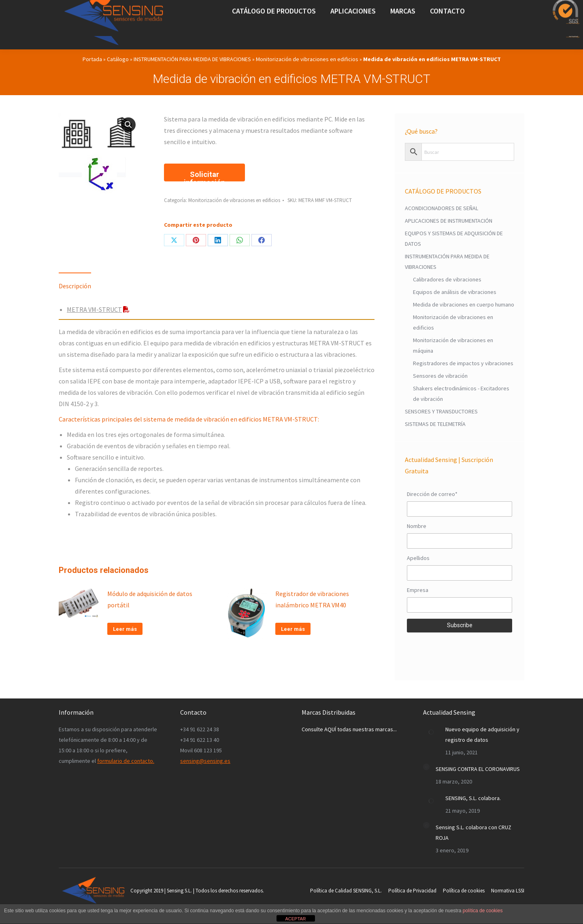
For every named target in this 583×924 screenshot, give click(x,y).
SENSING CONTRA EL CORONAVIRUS (478, 769)
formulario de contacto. (126, 761)
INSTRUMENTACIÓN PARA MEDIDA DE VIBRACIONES (192, 59)
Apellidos (418, 558)
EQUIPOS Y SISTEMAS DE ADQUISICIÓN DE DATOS (454, 238)
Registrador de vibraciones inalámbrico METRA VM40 (312, 599)
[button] (128, 125)
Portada (92, 59)
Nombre (417, 526)
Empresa (418, 590)
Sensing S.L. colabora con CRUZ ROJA (473, 832)
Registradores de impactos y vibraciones (463, 363)
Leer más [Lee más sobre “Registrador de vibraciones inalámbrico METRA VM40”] (293, 629)
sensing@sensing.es (205, 761)
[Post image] (431, 732)
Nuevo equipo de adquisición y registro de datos (482, 735)
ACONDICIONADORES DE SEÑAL (442, 208)
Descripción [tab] (75, 286)
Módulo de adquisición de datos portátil (150, 599)
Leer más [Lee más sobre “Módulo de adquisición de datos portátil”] (125, 629)
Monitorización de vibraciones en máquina (453, 345)
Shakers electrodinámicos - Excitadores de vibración (461, 394)
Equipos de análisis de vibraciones (455, 292)
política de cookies (483, 911)
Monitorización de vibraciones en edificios (307, 59)
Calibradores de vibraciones (447, 279)
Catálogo (118, 59)
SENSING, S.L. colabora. (473, 798)
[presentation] (460, 650)
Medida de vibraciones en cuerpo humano (464, 304)
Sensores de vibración (440, 376)
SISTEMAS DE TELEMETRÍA (435, 424)
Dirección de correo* (432, 494)
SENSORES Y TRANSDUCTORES (441, 411)
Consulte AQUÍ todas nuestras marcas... (349, 729)
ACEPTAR (295, 919)
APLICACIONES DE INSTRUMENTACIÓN (449, 221)
